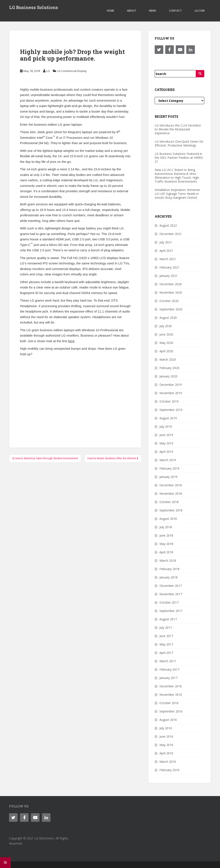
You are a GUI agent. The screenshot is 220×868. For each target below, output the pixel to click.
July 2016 (166, 728)
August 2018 (168, 519)
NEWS (153, 11)
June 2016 (166, 736)
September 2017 (171, 611)
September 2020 (171, 309)
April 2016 (166, 753)
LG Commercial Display (72, 71)
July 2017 (166, 628)
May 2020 (166, 343)
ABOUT (132, 11)
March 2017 (168, 661)
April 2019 (166, 452)
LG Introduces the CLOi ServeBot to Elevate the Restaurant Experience (178, 129)
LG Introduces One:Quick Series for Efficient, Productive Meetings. (179, 143)
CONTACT (175, 11)
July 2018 (166, 527)
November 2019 (171, 393)
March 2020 (168, 359)
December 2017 (171, 586)
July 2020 (166, 326)
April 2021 (166, 251)
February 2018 (169, 569)
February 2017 (169, 669)
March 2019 (168, 460)
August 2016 (168, 720)
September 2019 (171, 410)
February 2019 (169, 468)
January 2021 (168, 276)
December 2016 (171, 686)
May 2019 (166, 443)
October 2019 (169, 401)
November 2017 (171, 594)
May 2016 (166, 745)
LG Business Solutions (33, 8)
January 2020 (168, 376)
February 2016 (169, 770)
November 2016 (171, 695)
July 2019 (166, 426)
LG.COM (200, 11)
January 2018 (168, 577)
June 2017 (166, 636)
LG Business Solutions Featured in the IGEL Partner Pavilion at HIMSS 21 (179, 158)
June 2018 (166, 535)
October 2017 (169, 602)
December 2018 (171, 485)
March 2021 (168, 259)
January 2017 (168, 678)
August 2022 (168, 225)
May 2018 (166, 544)
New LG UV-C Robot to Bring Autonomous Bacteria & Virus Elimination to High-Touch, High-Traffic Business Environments (177, 176)
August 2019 (168, 418)
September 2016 (171, 711)
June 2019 (166, 435)
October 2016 (169, 703)
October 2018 (169, 502)
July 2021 (166, 242)
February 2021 (169, 267)
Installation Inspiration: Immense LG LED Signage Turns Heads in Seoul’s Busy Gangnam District (177, 194)
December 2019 (171, 385)
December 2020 (171, 284)
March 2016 (168, 762)
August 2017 (168, 619)
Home (110, 11)
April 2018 (166, 552)
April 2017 (166, 653)
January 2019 (168, 477)
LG (48, 71)
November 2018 (171, 493)
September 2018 (171, 510)
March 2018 (168, 561)
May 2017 (166, 644)
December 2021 (171, 234)
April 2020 (166, 351)
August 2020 (168, 318)
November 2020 (171, 292)
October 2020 (169, 301)
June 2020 (166, 334)
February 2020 (169, 368)
